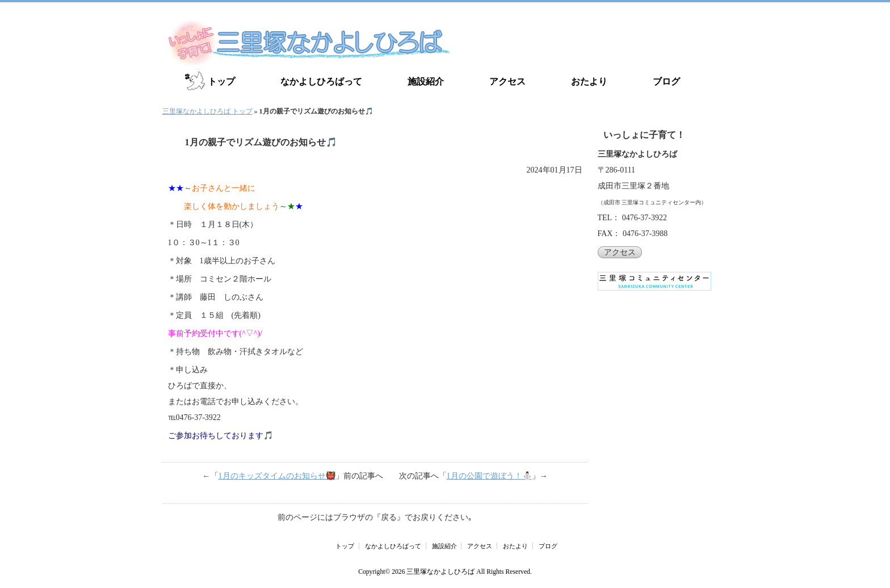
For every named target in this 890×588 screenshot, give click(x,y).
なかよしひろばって (321, 81)
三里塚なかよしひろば (440, 572)
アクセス (507, 81)
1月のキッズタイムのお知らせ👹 (277, 476)
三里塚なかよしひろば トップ (207, 111)
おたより (589, 81)
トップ (221, 81)
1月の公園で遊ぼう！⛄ (489, 476)
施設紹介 (426, 81)
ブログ (666, 81)
